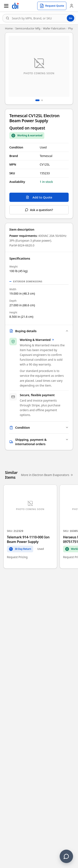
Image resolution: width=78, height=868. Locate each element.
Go (71, 18)
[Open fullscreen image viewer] (39, 66)
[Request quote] (52, 6)
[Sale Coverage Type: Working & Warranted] (27, 136)
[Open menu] (6, 6)
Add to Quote (39, 197)
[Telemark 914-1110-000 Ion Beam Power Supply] (30, 526)
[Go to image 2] (42, 100)
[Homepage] (15, 6)
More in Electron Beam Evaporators (47, 475)
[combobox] (39, 18)
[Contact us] (66, 856)
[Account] (72, 6)
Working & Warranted (37, 340)
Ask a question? (39, 210)
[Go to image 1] (37, 100)
